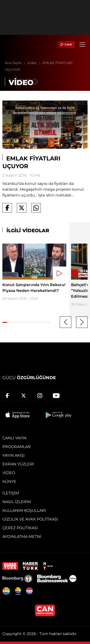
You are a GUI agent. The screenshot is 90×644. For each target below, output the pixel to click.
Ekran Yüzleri (18, 464)
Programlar (17, 447)
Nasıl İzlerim (17, 502)
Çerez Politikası (20, 528)
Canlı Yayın (14, 438)
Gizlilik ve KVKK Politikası (30, 519)
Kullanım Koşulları (24, 510)
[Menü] (82, 44)
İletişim (11, 493)
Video (35, 63)
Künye (9, 481)
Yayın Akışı (14, 455)
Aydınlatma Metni (22, 537)
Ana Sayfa (16, 63)
